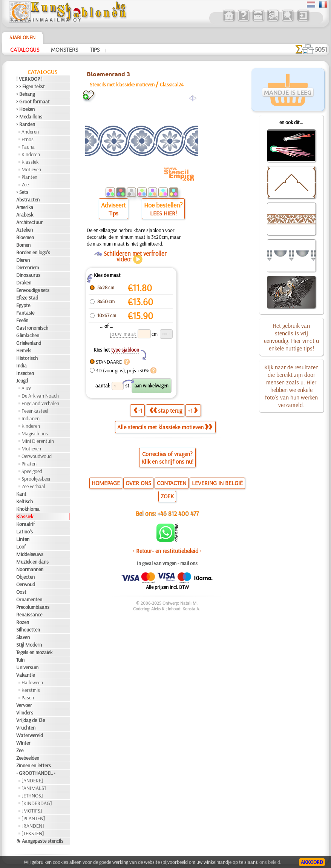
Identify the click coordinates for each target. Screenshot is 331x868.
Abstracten (28, 200)
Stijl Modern (29, 645)
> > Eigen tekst (31, 86)
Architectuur (29, 222)
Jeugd (22, 381)
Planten (29, 177)
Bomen (23, 245)
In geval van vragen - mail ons (167, 563)
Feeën (22, 320)
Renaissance (29, 615)
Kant (21, 494)
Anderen (30, 132)
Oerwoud (26, 584)
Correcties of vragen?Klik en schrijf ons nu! (167, 458)
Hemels (24, 350)
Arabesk (25, 215)
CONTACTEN (172, 483)
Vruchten (26, 728)
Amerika (25, 207)
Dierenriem (28, 267)
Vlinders (25, 713)
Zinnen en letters (34, 765)
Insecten (25, 373)
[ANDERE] (32, 780)
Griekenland (29, 343)
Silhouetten (28, 630)
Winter (23, 743)
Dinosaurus (28, 275)
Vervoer (24, 705)
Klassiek (30, 162)
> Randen (26, 124)
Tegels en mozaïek (34, 652)
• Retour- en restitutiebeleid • (167, 551)
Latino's (25, 532)
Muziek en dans (32, 562)
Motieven (31, 169)
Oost (21, 592)
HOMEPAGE (106, 483)
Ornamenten (29, 599)
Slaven (23, 637)
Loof (21, 547)
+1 (193, 410)
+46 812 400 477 (178, 513)
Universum (27, 667)
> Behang (25, 94)
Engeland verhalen (40, 403)
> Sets (22, 192)
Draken (24, 283)
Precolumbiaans (33, 607)
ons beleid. (270, 862)
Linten (23, 539)
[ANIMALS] (34, 788)
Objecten (25, 577)
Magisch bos (35, 433)
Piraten (29, 464)
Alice (26, 388)
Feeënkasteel (35, 411)
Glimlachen (28, 335)
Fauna (28, 147)
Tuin (20, 660)
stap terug (166, 410)
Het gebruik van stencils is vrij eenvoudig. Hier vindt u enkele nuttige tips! (291, 337)
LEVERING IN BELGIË (217, 483)
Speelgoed (32, 471)
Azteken (25, 230)
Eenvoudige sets (33, 290)
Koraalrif (25, 524)
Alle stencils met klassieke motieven (165, 427)
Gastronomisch (32, 328)
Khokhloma (28, 509)
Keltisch (25, 501)
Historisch (27, 358)
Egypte (23, 305)
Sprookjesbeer (36, 479)
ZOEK (167, 496)
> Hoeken (25, 109)
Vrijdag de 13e (31, 720)
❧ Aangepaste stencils (40, 841)
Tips (95, 49)
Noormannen (30, 569)
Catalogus (25, 49)
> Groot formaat (33, 101)
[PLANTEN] (33, 818)
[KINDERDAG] (37, 803)
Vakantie (25, 675)
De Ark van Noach (40, 396)
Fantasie (25, 313)
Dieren (23, 260)
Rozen (23, 622)
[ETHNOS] (32, 796)
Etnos (28, 139)
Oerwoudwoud (37, 456)
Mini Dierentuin (38, 441)
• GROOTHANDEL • (36, 773)
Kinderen (31, 154)
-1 (138, 410)
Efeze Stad (27, 298)
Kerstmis (31, 690)
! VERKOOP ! (29, 79)
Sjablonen (22, 37)
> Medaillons (29, 117)
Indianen (31, 418)
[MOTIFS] (32, 811)
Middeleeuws (30, 554)
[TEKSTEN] (33, 833)
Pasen (28, 697)
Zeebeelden (28, 758)
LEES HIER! (163, 213)
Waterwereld (30, 735)
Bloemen (25, 237)
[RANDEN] (33, 826)
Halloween (32, 682)
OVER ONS (138, 483)
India (21, 366)
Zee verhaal (33, 486)
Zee (25, 184)
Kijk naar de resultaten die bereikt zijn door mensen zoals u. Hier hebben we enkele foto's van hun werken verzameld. (291, 386)
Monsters (64, 49)
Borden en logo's (33, 252)
